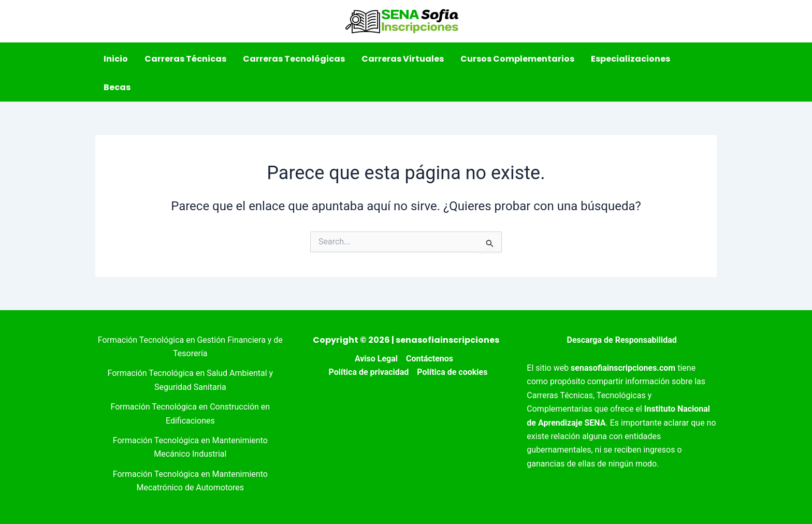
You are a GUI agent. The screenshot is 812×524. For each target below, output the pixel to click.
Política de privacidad (369, 372)
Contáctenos (430, 359)
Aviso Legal (376, 359)
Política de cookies (452, 372)
